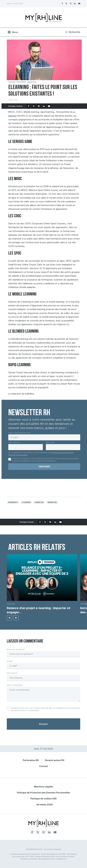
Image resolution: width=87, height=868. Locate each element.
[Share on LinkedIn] (44, 106)
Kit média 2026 (45, 805)
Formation (39, 502)
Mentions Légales (44, 787)
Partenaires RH (31, 760)
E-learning (26, 502)
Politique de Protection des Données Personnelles (43, 793)
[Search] (72, 32)
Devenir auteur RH (55, 760)
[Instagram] (71, 3)
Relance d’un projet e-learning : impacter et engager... (39, 610)
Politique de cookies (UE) (43, 799)
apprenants (13, 502)
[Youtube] (79, 3)
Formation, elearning (27, 82)
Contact (44, 766)
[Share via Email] (49, 106)
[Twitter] (66, 3)
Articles (12, 82)
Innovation (52, 502)
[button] (9, 618)
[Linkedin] (75, 3)
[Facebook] (62, 3)
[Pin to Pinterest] (39, 106)
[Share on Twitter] (34, 106)
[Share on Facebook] (28, 106)
